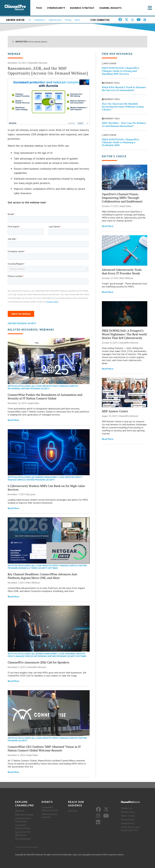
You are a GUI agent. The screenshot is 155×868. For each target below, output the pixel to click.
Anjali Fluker (34, 403)
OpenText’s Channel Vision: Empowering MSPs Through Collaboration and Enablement (122, 198)
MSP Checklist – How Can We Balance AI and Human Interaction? (124, 124)
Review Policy (128, 812)
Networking (14, 389)
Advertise (73, 811)
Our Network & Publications (23, 820)
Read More (13, 420)
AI (30, 20)
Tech (39, 8)
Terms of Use (128, 816)
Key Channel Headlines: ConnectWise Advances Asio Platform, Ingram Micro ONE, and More (42, 576)
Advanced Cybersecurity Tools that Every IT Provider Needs (122, 271)
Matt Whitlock (33, 583)
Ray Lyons (31, 494)
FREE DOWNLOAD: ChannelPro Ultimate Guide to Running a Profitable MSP (120, 142)
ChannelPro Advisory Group (23, 827)
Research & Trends (28, 568)
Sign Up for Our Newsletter (23, 833)
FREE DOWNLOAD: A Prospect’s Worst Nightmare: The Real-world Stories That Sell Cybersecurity (124, 334)
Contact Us (127, 808)
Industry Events (51, 386)
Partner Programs (17, 323)
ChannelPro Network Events (50, 809)
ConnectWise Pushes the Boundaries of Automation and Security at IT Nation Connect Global (45, 397)
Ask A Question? (23, 839)
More (77, 20)
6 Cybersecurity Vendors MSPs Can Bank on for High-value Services (46, 488)
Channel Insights (110, 8)
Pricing (68, 20)
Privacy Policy (128, 819)
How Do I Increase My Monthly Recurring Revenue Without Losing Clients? (123, 107)
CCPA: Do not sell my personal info (130, 829)
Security (32, 323)
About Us (20, 811)
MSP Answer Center (115, 411)
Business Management (47, 477)
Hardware (70, 654)
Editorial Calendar (24, 814)
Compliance (40, 20)
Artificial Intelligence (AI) (21, 386)
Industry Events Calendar (50, 816)
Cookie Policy (128, 823)
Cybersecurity (56, 8)
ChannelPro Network (38, 63)
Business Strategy (82, 8)
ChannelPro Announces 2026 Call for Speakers (38, 662)
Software (53, 568)
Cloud (39, 386)
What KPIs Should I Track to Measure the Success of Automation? (124, 89)
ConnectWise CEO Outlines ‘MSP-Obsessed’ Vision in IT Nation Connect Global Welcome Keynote (44, 748)
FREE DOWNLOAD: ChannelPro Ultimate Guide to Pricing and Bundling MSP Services (120, 71)
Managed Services (69, 386)
